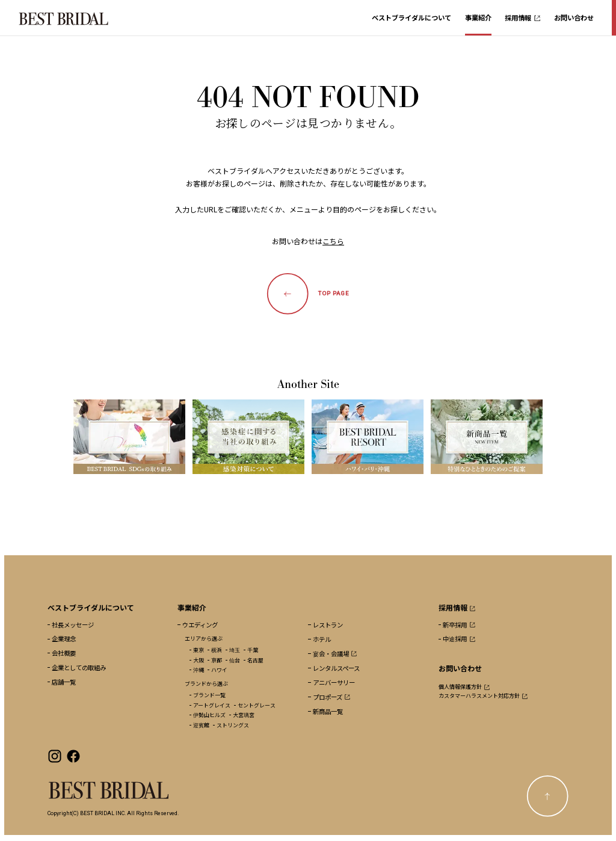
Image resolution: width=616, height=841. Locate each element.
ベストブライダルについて (411, 17)
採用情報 (522, 17)
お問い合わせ (574, 17)
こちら (333, 241)
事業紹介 (478, 17)
